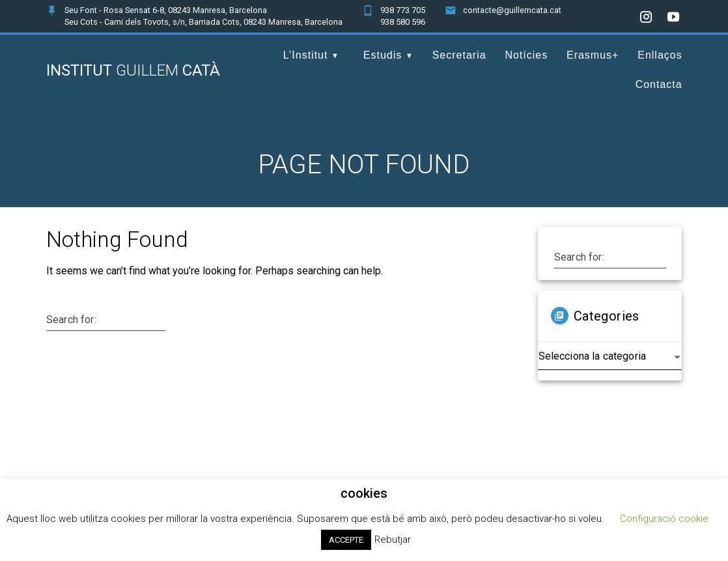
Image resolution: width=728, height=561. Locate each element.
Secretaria (459, 55)
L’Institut (306, 55)
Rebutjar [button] (393, 539)
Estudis (383, 55)
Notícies (526, 55)
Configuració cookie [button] (664, 519)
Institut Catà (133, 70)
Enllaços (660, 55)
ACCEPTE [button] (346, 540)
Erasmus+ (593, 55)
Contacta (659, 84)
